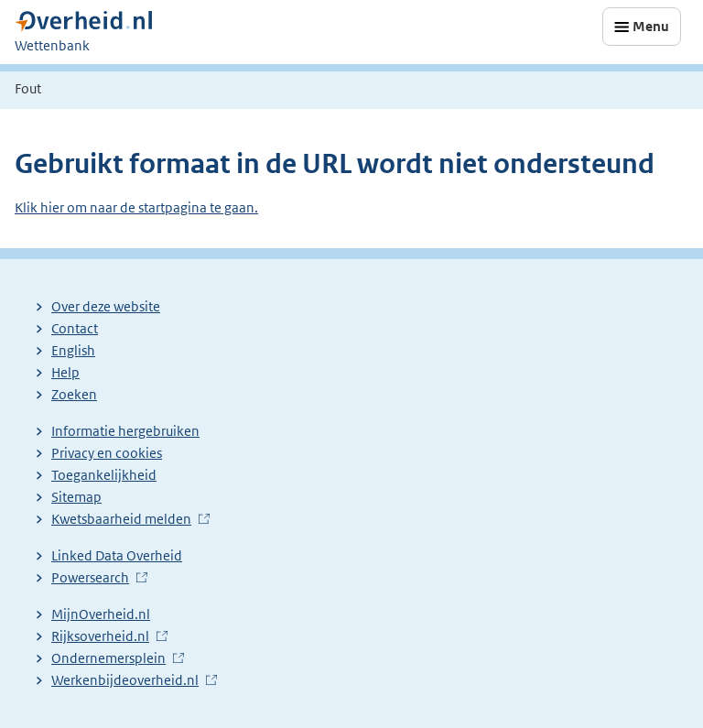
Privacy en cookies (107, 453)
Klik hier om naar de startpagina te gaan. (136, 207)
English (73, 350)
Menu (651, 26)
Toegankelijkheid (104, 475)
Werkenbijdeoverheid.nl (125, 680)
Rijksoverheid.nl (100, 636)
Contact (75, 328)
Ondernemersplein (108, 658)
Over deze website (106, 306)
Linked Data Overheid (117, 555)
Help (65, 372)
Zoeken (74, 394)
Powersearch (90, 577)
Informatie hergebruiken (125, 431)
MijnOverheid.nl (101, 614)
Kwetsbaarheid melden (121, 519)
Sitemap (76, 497)
